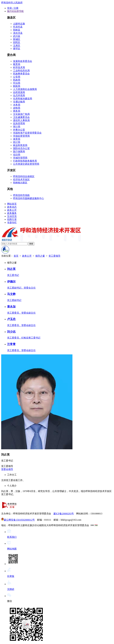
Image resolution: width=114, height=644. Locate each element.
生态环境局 (19, 95)
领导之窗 (40, 256)
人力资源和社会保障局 (25, 89)
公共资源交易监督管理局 (26, 164)
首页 (16, 256)
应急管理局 (19, 123)
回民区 (17, 42)
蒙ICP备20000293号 (64, 514)
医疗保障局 (19, 151)
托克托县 (18, 27)
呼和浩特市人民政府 (12, 3)
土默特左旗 (19, 24)
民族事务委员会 (21, 74)
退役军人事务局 (21, 120)
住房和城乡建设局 (23, 99)
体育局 (17, 139)
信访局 (17, 155)
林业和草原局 (20, 145)
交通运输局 (19, 102)
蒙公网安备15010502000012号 (18, 520)
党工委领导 (54, 256)
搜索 (31, 244)
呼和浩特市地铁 (21, 195)
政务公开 (12, 210)
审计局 (17, 127)
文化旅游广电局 (21, 114)
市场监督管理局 (21, 136)
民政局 (17, 80)
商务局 (17, 111)
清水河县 (18, 33)
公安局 (17, 77)
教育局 (17, 64)
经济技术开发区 (21, 179)
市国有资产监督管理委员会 (27, 133)
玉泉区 (17, 45)
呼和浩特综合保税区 (24, 176)
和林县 (17, 30)
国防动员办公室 (21, 148)
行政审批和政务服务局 (25, 161)
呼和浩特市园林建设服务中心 (28, 198)
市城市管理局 (20, 158)
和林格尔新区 (20, 183)
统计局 (17, 142)
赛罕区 (17, 49)
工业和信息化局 (21, 71)
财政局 (17, 86)
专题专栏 (12, 223)
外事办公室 (19, 130)
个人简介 (12, 486)
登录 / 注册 (13, 8)
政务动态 (12, 207)
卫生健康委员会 (21, 117)
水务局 (17, 105)
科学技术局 (19, 67)
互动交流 (12, 216)
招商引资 (12, 219)
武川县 (17, 36)
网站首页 (12, 204)
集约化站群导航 (15, 11)
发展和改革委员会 (23, 61)
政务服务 (12, 213)
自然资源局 (19, 92)
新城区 (17, 39)
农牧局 (17, 108)
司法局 (17, 83)
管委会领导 (7, 469)
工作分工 (12, 475)
